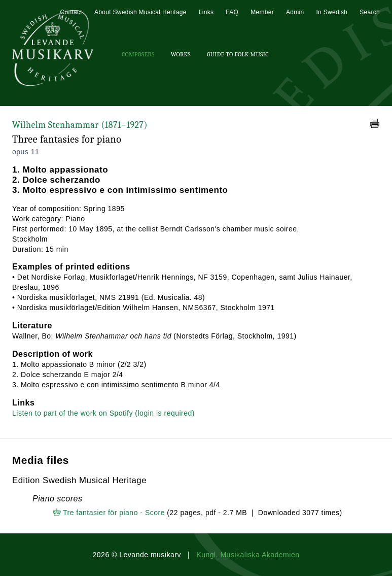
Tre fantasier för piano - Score (114, 513)
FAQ (232, 12)
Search (370, 12)
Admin (295, 12)
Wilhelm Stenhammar (80, 125)
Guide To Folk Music (238, 54)
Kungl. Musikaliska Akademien (248, 555)
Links (206, 12)
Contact (71, 12)
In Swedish (332, 12)
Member (262, 12)
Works (181, 54)
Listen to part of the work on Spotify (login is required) (103, 413)
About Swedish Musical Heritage (140, 12)
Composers (138, 54)
